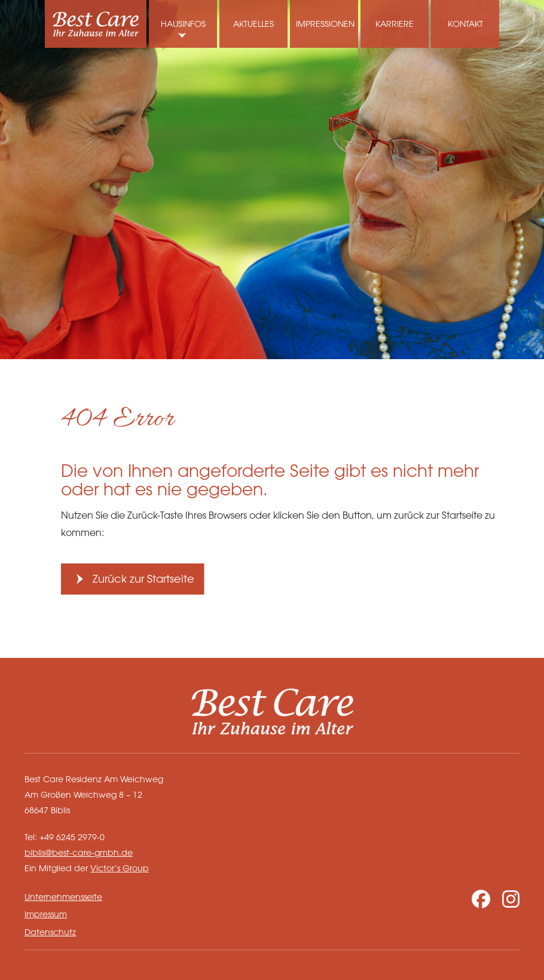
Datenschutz (50, 932)
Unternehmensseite (63, 897)
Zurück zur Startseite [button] (143, 578)
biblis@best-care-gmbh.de (79, 852)
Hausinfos (183, 24)
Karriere (395, 24)
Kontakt (465, 24)
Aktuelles (253, 24)
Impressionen (325, 24)
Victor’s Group (120, 868)
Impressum (46, 914)
